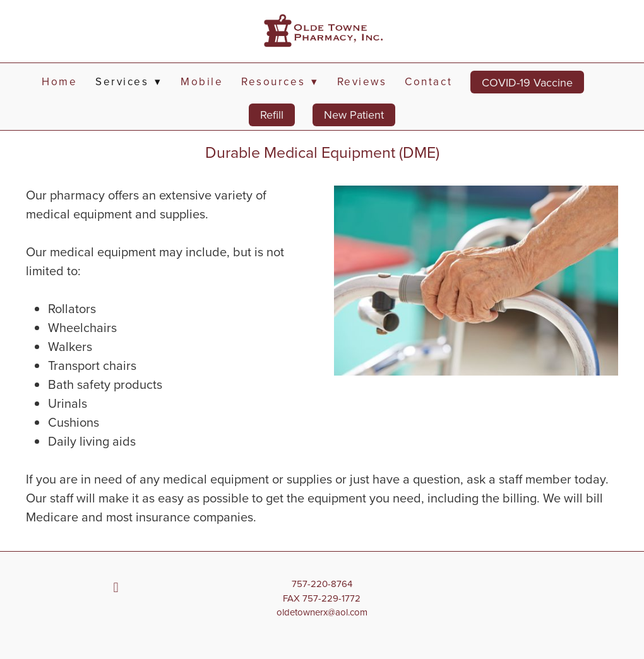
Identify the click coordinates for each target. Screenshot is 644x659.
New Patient (354, 115)
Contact (428, 81)
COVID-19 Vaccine (527, 82)
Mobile (202, 81)
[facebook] (116, 587)
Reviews (362, 81)
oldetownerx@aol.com (322, 612)
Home (59, 81)
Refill (272, 115)
